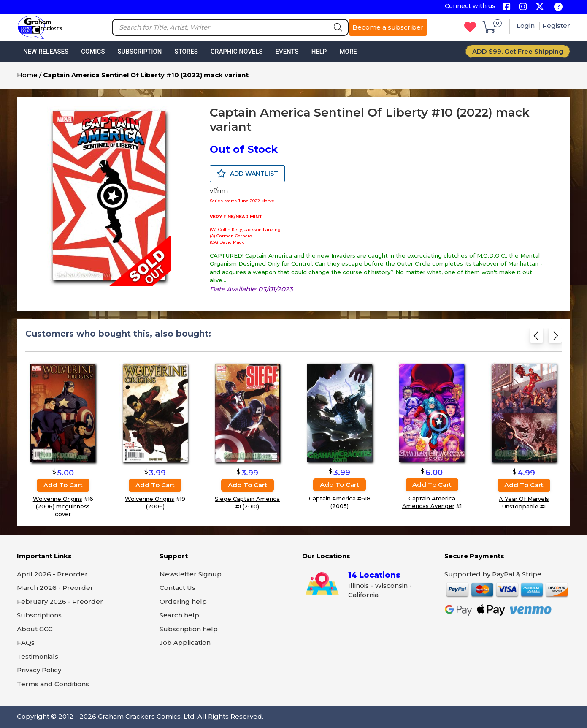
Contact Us (177, 588)
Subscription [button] (140, 52)
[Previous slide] (537, 338)
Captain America (332, 499)
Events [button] (287, 52)
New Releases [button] (46, 52)
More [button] (348, 52)
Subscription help (189, 629)
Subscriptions (39, 615)
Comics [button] (93, 52)
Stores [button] (186, 52)
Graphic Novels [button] (237, 52)
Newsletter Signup (191, 574)
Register (556, 26)
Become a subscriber (388, 27)
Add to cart (63, 485)
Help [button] (319, 52)
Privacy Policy (39, 670)
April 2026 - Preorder (52, 574)
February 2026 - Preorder (60, 602)
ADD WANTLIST (247, 174)
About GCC (35, 629)
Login (526, 26)
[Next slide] (555, 338)
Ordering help (183, 602)
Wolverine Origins (58, 499)
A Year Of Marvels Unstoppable (524, 503)
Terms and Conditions (53, 684)
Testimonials (38, 656)
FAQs (26, 642)
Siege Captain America (247, 499)
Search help (179, 615)
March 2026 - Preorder (55, 588)
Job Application (185, 642)
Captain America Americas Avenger (429, 503)
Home (27, 75)
